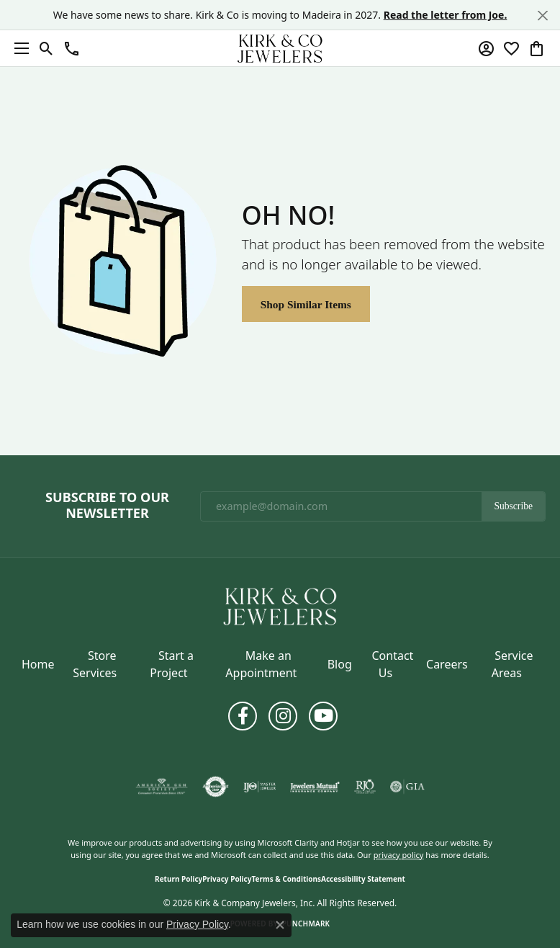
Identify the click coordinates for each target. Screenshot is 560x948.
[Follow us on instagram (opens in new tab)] (283, 716)
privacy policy (399, 855)
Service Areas (512, 664)
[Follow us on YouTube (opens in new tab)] (323, 716)
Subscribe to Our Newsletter (107, 505)
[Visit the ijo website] (259, 787)
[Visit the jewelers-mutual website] (315, 787)
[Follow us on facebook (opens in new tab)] (243, 716)
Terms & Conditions (286, 879)
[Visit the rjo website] (365, 787)
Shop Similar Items (306, 304)
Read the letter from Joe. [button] (446, 15)
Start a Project (172, 664)
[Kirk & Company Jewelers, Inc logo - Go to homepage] (280, 48)
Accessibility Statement (363, 879)
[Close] (542, 15)
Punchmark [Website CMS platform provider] (306, 924)
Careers (447, 664)
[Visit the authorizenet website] (216, 787)
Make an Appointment (261, 664)
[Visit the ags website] (162, 787)
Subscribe (513, 506)
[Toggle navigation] (18, 48)
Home (38, 664)
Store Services (95, 664)
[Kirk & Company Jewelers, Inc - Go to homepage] (280, 605)
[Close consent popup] (280, 925)
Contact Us (392, 664)
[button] (46, 48)
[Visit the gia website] (407, 787)
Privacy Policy (227, 879)
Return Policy (179, 879)
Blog (340, 664)
